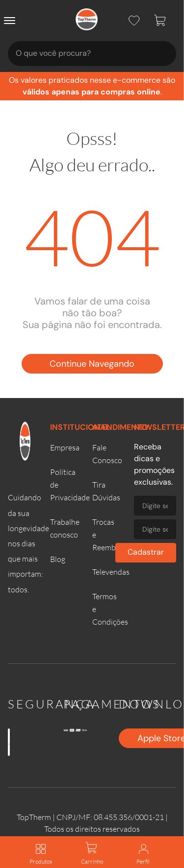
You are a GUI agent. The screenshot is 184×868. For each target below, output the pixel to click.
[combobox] (92, 54)
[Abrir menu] (12, 21)
